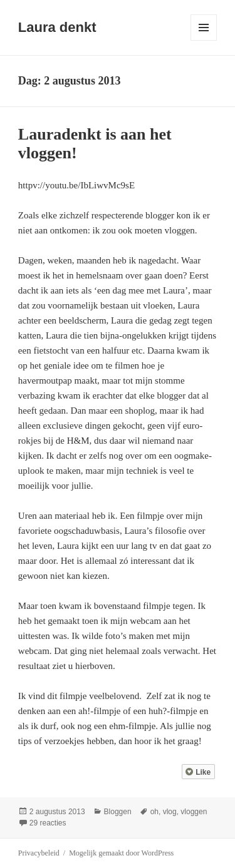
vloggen (194, 812)
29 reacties (48, 823)
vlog (170, 812)
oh (154, 812)
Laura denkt (57, 27)
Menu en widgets (204, 40)
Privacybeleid (39, 853)
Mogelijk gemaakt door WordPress (121, 853)
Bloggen (118, 812)
